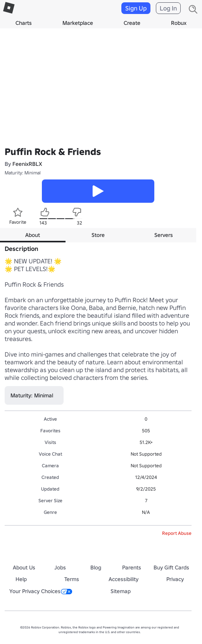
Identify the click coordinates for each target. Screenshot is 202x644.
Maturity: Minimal (23, 173)
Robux (179, 23)
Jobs (60, 567)
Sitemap (121, 591)
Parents (132, 567)
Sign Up (136, 8)
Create (132, 23)
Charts (24, 23)
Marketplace (78, 23)
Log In (168, 8)
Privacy (175, 579)
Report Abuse (177, 533)
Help (21, 579)
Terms (72, 579)
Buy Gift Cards (171, 567)
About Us (24, 567)
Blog (96, 567)
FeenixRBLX (27, 164)
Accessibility (123, 579)
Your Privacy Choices (41, 591)
